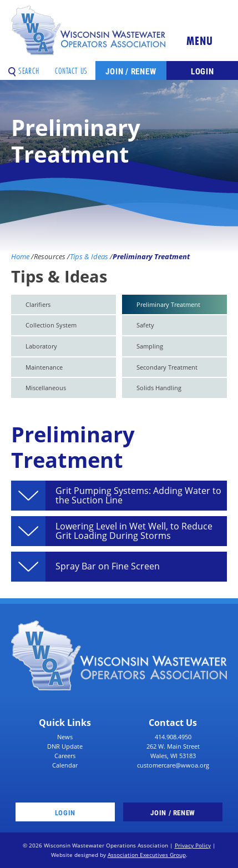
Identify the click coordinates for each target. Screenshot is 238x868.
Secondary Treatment (167, 367)
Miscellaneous (46, 388)
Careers (65, 756)
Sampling (150, 346)
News (65, 737)
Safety (145, 325)
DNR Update (65, 746)
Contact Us (71, 67)
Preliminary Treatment (168, 304)
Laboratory (41, 346)
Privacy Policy (193, 846)
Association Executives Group (147, 855)
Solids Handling (159, 388)
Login (202, 71)
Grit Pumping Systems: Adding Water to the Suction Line (138, 496)
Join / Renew (131, 71)
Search (24, 67)
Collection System (51, 325)
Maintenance (44, 367)
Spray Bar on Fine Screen (108, 567)
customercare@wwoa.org (173, 765)
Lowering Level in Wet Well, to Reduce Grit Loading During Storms (134, 531)
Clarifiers (38, 304)
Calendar (65, 765)
